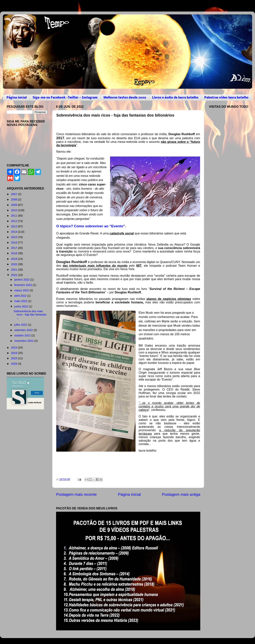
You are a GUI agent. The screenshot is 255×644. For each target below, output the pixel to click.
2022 (14, 275)
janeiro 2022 (22, 280)
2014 (14, 232)
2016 (14, 243)
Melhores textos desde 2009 (125, 98)
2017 (14, 248)
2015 (14, 237)
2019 (14, 259)
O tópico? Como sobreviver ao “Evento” (91, 226)
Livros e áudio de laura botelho (175, 98)
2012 (14, 221)
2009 (14, 205)
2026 (14, 364)
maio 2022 (21, 301)
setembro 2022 (24, 330)
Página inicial (17, 98)
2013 (14, 226)
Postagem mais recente (76, 494)
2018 (14, 253)
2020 (14, 264)
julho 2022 (21, 325)
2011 (14, 216)
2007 (14, 194)
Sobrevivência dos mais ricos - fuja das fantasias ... (30, 315)
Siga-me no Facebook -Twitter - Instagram (65, 98)
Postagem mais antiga (181, 494)
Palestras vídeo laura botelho (226, 98)
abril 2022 (21, 296)
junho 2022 (22, 306)
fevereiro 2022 (24, 285)
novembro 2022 (24, 341)
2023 (14, 348)
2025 (14, 358)
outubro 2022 (23, 335)
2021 (14, 270)
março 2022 (22, 290)
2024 (14, 353)
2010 (14, 210)
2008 (14, 199)
